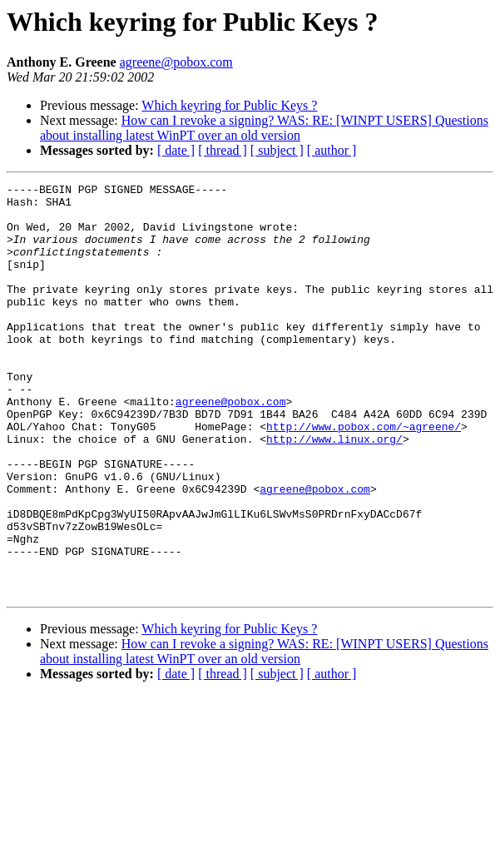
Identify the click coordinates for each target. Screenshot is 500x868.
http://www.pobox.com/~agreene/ (364, 476)
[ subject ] (277, 150)
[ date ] (176, 150)
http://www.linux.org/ (334, 491)
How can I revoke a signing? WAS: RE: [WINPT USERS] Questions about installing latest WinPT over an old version (264, 128)
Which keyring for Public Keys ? (229, 105)
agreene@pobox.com (176, 62)
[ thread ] (223, 150)
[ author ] (332, 150)
